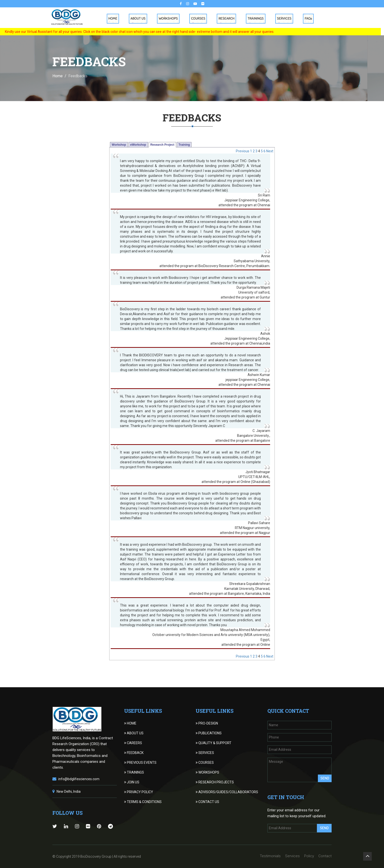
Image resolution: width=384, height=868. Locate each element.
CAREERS (133, 743)
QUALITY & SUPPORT (214, 743)
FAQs (310, 19)
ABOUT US (134, 733)
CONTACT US (207, 802)
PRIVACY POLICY (139, 792)
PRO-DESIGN (207, 723)
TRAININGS (134, 772)
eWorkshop (138, 145)
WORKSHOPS (207, 772)
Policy (309, 856)
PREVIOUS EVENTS (140, 763)
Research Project (162, 145)
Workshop (119, 145)
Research (228, 19)
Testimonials (270, 856)
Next (270, 151)
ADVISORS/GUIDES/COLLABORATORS (227, 792)
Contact (325, 856)
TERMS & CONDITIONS (143, 802)
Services (286, 19)
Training (184, 145)
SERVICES (205, 753)
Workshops (170, 19)
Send (325, 778)
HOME (130, 723)
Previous (243, 151)
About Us (139, 19)
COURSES (205, 763)
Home (114, 19)
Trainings (257, 19)
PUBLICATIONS (209, 733)
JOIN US (132, 782)
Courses (200, 19)
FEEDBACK (134, 753)
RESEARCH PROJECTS (215, 782)
